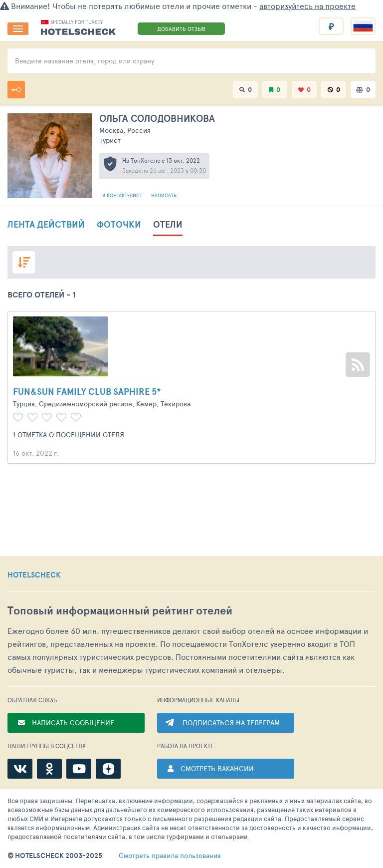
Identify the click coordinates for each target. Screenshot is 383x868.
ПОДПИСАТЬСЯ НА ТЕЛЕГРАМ (231, 723)
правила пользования (170, 856)
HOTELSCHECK (34, 575)
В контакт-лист (123, 195)
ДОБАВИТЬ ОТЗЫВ (181, 29)
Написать (164, 195)
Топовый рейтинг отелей (120, 611)
